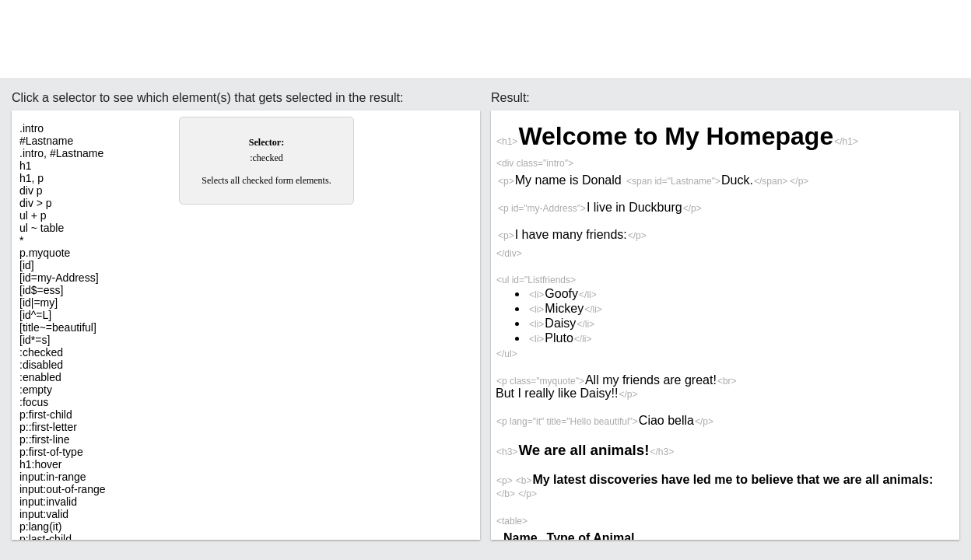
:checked (41, 352)
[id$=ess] (41, 290)
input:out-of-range (63, 489)
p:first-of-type (51, 452)
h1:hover (40, 464)
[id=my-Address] (59, 278)
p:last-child (46, 539)
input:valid (44, 514)
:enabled (40, 377)
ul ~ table (42, 228)
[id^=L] (35, 315)
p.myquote (45, 253)
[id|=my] (39, 303)
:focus (34, 402)
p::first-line (45, 439)
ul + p (33, 215)
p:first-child (46, 415)
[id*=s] (35, 340)
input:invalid (48, 502)
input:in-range (53, 477)
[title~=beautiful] (58, 327)
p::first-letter (48, 427)
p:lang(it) (40, 527)
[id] (27, 265)
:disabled (41, 365)
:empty (36, 390)
